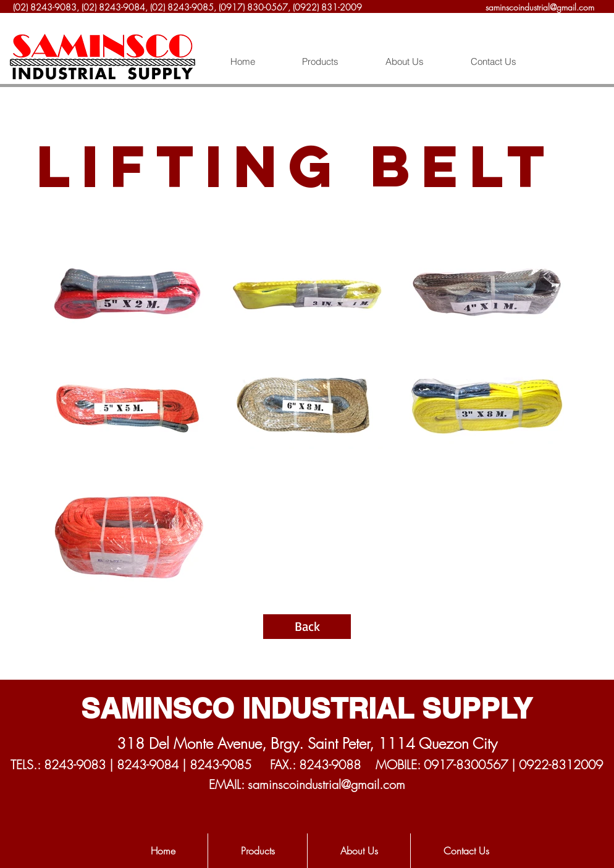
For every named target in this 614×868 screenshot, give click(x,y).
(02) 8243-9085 (182, 7)
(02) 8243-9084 (113, 7)
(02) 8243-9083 (45, 7)
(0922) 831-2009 (329, 7)
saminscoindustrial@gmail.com (540, 7)
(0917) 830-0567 (253, 7)
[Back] (307, 627)
